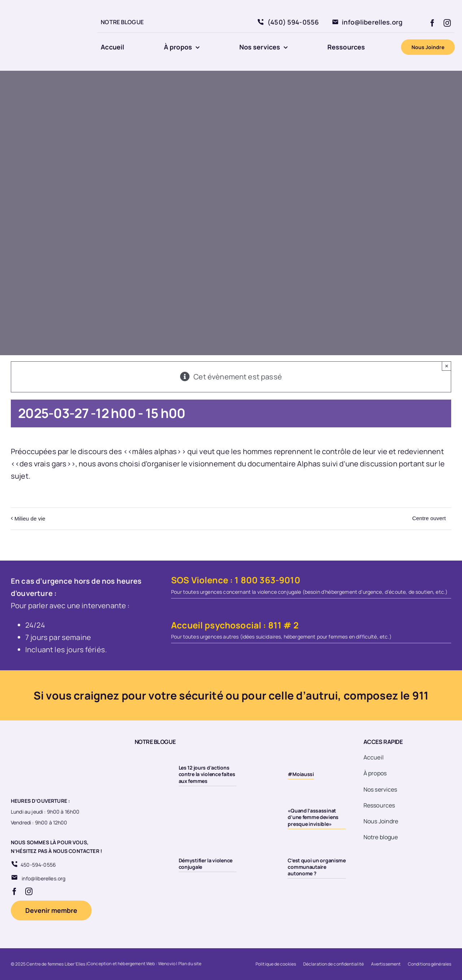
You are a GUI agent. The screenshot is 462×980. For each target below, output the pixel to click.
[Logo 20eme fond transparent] (42, 8)
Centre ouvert (429, 518)
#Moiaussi (301, 774)
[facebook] (432, 23)
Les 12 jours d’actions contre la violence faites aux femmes (207, 774)
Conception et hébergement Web (121, 964)
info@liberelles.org (43, 878)
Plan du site (190, 964)
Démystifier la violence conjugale (206, 864)
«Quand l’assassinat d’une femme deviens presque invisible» (313, 817)
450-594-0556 (38, 865)
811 (275, 625)
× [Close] (447, 366)
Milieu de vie (30, 519)
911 (420, 695)
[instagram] (447, 23)
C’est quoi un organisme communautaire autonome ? (317, 867)
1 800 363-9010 (267, 580)
